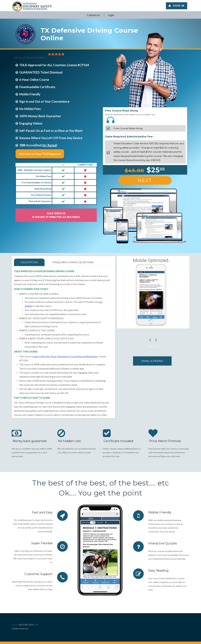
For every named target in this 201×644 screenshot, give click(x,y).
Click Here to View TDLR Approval (40, 154)
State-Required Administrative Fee (129, 137)
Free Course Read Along (122, 111)
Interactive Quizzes (163, 543)
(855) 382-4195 (26, 625)
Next (145, 180)
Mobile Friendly (160, 512)
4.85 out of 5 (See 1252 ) (30, 57)
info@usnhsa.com (20, 628)
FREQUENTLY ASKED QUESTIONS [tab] (73, 262)
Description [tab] (29, 262)
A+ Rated (50, 145)
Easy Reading (158, 570)
